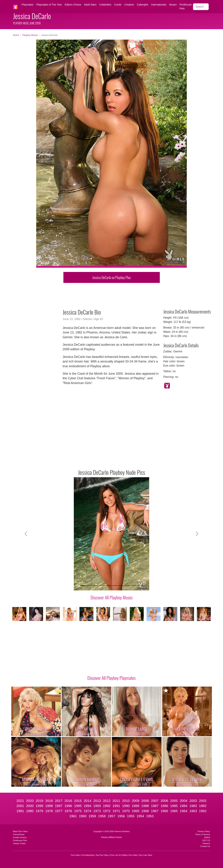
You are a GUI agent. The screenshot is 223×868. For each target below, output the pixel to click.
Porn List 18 (115, 855)
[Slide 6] (115, 586)
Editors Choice (73, 5)
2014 (87, 801)
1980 (30, 811)
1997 (59, 806)
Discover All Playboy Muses (112, 597)
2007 (155, 801)
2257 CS (206, 840)
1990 (126, 806)
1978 (49, 811)
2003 (193, 801)
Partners (206, 843)
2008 (145, 801)
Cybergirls (143, 5)
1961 (73, 816)
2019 (39, 801)
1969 (136, 811)
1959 (92, 816)
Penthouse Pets (186, 7)
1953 (150, 816)
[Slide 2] (89, 586)
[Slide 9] (134, 586)
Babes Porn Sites (130, 855)
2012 (107, 801)
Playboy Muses (30, 35)
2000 (30, 806)
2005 (174, 801)
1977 (59, 811)
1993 (97, 806)
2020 (30, 801)
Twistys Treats (19, 843)
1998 (49, 806)
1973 (97, 811)
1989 (136, 806)
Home (16, 35)
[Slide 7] (121, 586)
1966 (164, 811)
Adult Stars (90, 5)
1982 (203, 806)
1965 (174, 811)
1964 (184, 811)
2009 (136, 801)
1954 (140, 816)
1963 (193, 811)
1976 (68, 811)
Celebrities (105, 5)
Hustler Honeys (20, 837)
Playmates (28, 5)
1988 (145, 806)
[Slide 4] (102, 586)
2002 (203, 801)
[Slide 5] (108, 586)
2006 (164, 801)
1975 (78, 811)
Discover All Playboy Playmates (111, 678)
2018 (49, 801)
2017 (59, 801)
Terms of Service (203, 834)
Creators (129, 5)
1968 (145, 811)
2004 (184, 801)
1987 (155, 806)
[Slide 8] (127, 586)
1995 (78, 806)
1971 (116, 811)
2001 (20, 806)
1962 (203, 811)
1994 (87, 806)
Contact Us (205, 846)
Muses (173, 5)
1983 (193, 806)
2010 (126, 801)
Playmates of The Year (49, 5)
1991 (116, 806)
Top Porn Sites (102, 855)
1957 (111, 816)
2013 (97, 801)
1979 (39, 811)
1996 (68, 806)
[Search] (201, 7)
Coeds (118, 5)
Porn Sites (75, 855)
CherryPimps (19, 834)
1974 (87, 811)
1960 (83, 816)
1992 (107, 806)
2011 (116, 801)
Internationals (159, 5)
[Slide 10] (140, 586)
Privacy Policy (204, 831)
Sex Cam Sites (146, 855)
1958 (102, 816)
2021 (20, 801)
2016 (68, 801)
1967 (155, 811)
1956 (121, 816)
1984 (184, 806)
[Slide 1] (83, 586)
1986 (164, 806)
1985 (174, 806)
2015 (78, 801)
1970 (126, 811)
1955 (131, 816)
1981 (20, 811)
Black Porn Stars (20, 831)
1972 (107, 811)
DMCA (207, 837)
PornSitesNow (88, 855)
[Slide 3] (96, 586)
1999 (39, 806)
